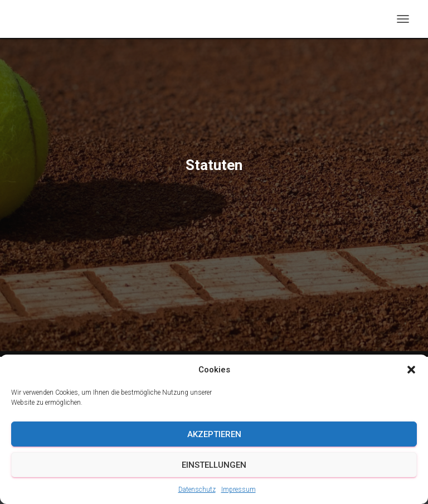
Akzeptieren (214, 434)
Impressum (239, 490)
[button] (411, 370)
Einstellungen (214, 465)
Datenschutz (197, 490)
